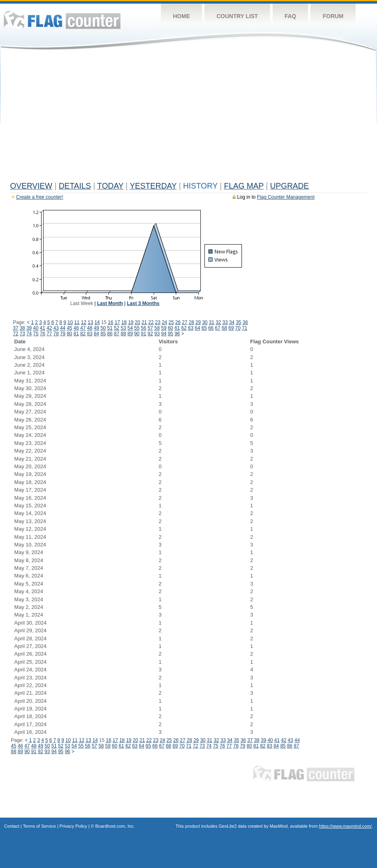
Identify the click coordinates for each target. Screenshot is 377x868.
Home (181, 16)
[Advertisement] (188, 118)
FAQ (291, 16)
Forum (333, 16)
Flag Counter (62, 20)
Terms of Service (40, 826)
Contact (12, 826)
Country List (237, 16)
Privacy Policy (73, 826)
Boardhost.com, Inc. (115, 826)
